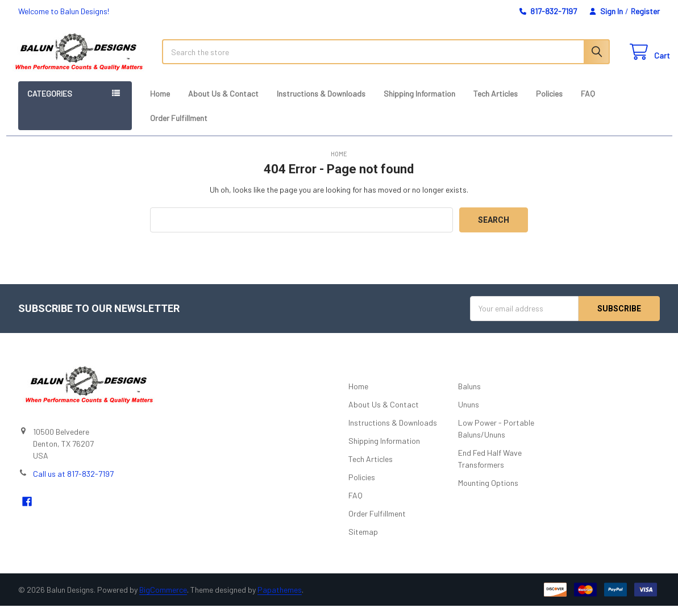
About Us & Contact (223, 104)
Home (160, 104)
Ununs (469, 415)
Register (645, 11)
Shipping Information (419, 104)
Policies (549, 104)
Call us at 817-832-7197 (73, 484)
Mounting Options (488, 493)
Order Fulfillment (179, 128)
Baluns (469, 396)
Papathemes (280, 600)
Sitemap (363, 542)
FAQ (588, 104)
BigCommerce (163, 600)
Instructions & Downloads (321, 104)
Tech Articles (496, 104)
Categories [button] (50, 104)
